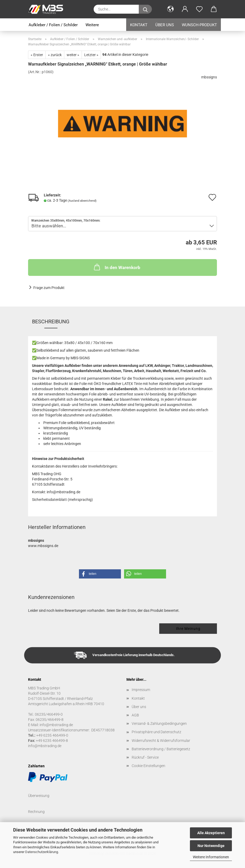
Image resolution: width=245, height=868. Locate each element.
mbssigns (209, 77)
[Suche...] (145, 9)
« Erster (37, 55)
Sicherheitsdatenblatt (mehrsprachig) (62, 500)
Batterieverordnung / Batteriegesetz (161, 749)
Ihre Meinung (188, 629)
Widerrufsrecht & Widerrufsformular (161, 741)
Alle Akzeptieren (211, 833)
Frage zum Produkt (49, 288)
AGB (135, 715)
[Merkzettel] (199, 9)
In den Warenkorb (117, 267)
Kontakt (139, 25)
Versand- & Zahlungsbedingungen (159, 724)
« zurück (55, 55)
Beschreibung (51, 322)
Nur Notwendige (211, 846)
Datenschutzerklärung (42, 852)
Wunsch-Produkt (199, 25)
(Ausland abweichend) (82, 201)
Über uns (165, 25)
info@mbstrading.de (45, 746)
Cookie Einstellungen (148, 766)
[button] (170, 9)
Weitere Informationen (211, 857)
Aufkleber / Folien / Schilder (53, 25)
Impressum (141, 690)
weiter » (73, 55)
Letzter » (91, 55)
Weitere (92, 25)
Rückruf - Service (145, 757)
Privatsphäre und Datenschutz (156, 732)
